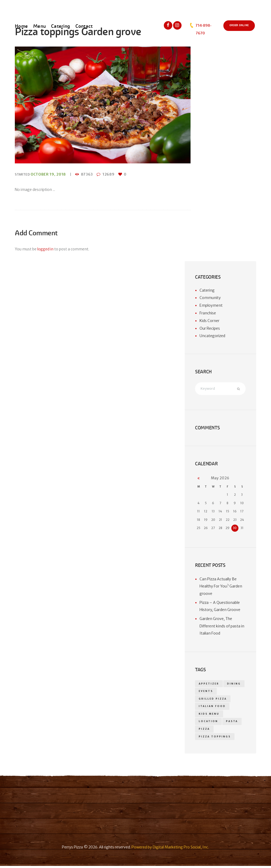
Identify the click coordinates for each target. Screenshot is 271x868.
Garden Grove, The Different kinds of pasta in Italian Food (222, 626)
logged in (45, 249)
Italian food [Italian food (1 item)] (212, 708)
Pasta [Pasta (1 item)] (232, 723)
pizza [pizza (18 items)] (204, 731)
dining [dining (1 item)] (234, 684)
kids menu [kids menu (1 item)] (209, 715)
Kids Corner (209, 321)
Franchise (208, 313)
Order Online (239, 25)
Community (210, 298)
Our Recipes (210, 328)
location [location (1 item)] (208, 723)
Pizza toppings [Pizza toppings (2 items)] (215, 738)
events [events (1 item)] (206, 692)
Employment (211, 305)
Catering (207, 290)
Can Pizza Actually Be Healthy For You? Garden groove (221, 587)
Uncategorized (212, 336)
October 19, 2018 (48, 174)
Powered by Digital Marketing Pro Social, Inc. (170, 849)
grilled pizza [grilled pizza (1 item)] (213, 700)
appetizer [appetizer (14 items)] (209, 684)
